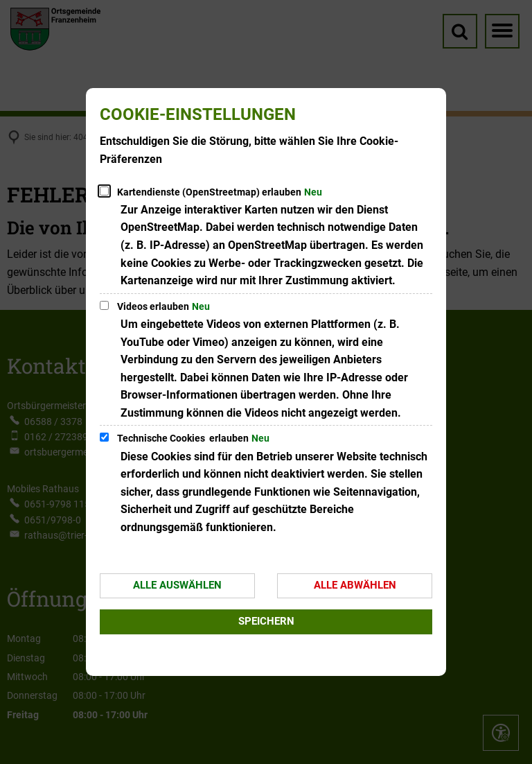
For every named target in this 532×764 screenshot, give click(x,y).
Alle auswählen (177, 585)
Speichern (266, 621)
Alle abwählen (355, 585)
